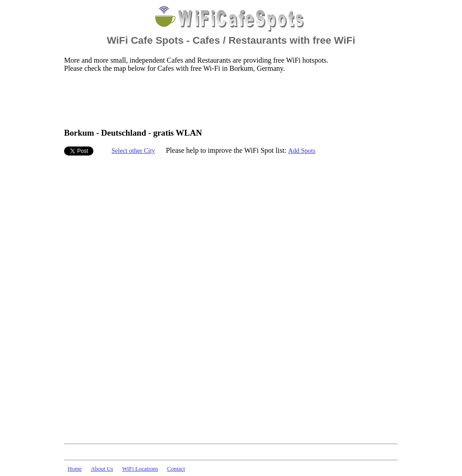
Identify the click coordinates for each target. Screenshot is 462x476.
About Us (102, 469)
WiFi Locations (140, 469)
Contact (176, 469)
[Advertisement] (228, 100)
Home (75, 469)
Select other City (133, 151)
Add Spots (302, 151)
